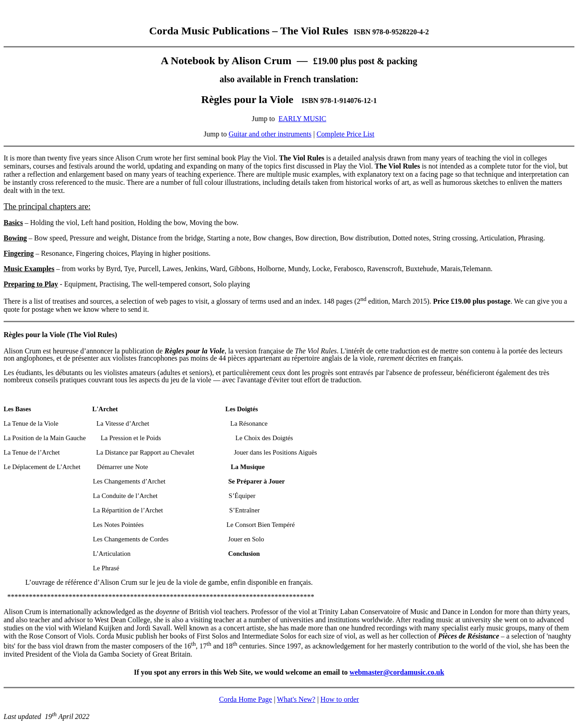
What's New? (296, 699)
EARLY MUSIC (303, 119)
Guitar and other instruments (270, 134)
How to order (340, 699)
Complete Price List (345, 134)
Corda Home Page (245, 699)
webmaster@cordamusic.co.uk (397, 672)
